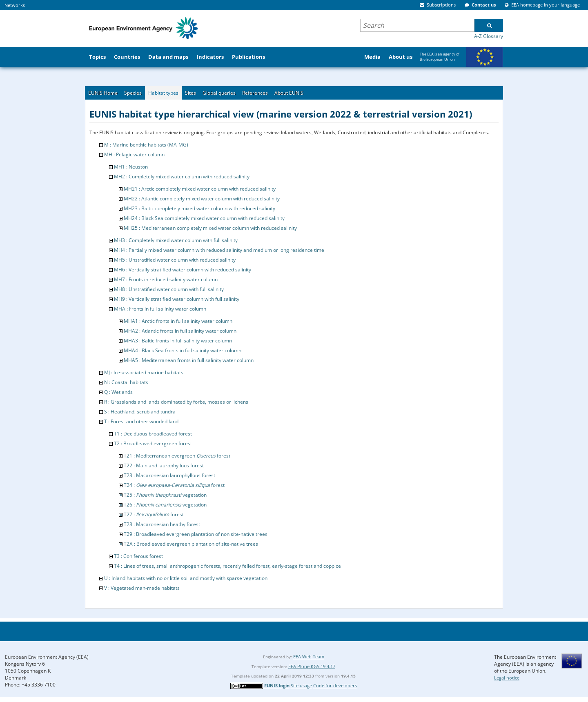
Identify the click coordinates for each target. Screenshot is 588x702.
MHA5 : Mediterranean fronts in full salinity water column (189, 360)
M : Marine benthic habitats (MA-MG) (146, 145)
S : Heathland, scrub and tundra (140, 412)
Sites (190, 93)
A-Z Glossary (489, 36)
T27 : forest (154, 514)
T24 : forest (174, 485)
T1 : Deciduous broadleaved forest (153, 434)
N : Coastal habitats (126, 382)
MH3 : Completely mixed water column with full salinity (176, 240)
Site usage (301, 685)
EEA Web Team (309, 656)
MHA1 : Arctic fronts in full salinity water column (178, 321)
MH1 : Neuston (131, 167)
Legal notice (507, 678)
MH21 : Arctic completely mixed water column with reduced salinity (200, 189)
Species (133, 93)
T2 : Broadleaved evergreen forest (153, 443)
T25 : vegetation (165, 495)
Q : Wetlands (118, 392)
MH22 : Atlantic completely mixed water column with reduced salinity (202, 199)
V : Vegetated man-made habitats (142, 588)
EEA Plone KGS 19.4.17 (312, 666)
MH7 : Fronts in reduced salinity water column (166, 279)
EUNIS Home (103, 93)
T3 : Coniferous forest (138, 556)
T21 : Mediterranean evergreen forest (177, 456)
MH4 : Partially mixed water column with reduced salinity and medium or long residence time (219, 250)
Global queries (219, 93)
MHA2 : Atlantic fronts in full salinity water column (180, 331)
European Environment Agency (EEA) (47, 657)
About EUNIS (289, 93)
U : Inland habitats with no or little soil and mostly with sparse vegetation (186, 578)
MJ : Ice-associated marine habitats (144, 372)
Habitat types (163, 93)
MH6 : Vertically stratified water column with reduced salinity (183, 270)
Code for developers (335, 685)
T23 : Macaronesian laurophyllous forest (169, 475)
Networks (15, 5)
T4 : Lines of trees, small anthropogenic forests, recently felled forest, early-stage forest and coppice (227, 566)
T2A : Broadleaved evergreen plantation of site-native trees (191, 544)
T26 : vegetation (165, 505)
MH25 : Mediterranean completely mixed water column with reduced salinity (210, 228)
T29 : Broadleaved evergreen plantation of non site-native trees (196, 534)
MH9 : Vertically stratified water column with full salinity (177, 299)
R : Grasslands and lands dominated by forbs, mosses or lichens (176, 402)
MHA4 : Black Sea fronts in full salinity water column (183, 350)
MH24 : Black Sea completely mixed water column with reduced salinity (204, 218)
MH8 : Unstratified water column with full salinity (169, 289)
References (255, 93)
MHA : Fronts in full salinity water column (160, 309)
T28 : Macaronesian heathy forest (162, 524)
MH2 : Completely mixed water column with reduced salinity (182, 177)
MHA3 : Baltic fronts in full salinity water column (178, 341)
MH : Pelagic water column (134, 154)
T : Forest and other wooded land (141, 421)
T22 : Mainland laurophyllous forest (164, 465)
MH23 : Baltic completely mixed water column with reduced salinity (199, 208)
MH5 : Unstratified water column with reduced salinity (175, 260)
